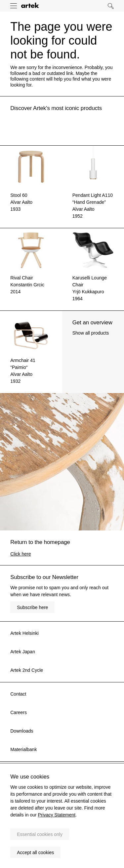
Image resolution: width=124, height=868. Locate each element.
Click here (21, 554)
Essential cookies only (40, 834)
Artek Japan (23, 652)
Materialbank (23, 749)
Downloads (22, 731)
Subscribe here (32, 607)
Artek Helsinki (24, 633)
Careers (19, 712)
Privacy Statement (57, 815)
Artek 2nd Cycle (27, 670)
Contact (18, 694)
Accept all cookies (35, 852)
